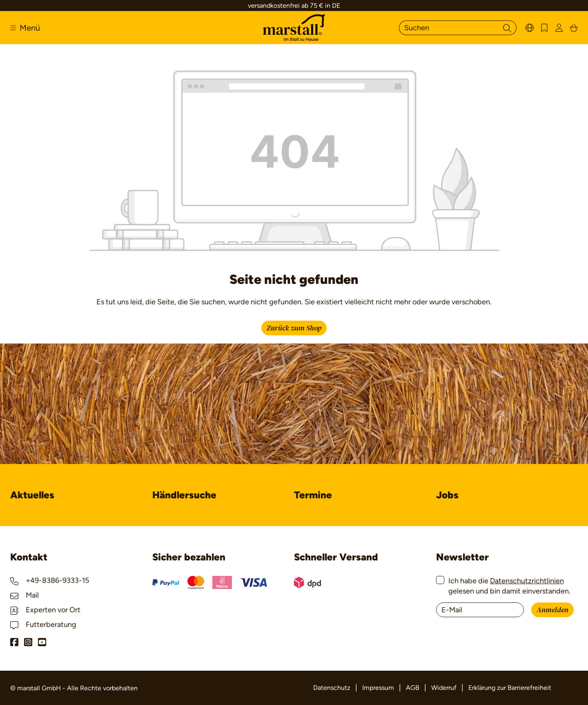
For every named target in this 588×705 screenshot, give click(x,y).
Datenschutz (332, 688)
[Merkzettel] (544, 28)
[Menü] (25, 28)
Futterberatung (43, 625)
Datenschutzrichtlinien (527, 581)
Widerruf (444, 688)
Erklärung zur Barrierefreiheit (510, 688)
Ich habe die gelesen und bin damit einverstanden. (509, 586)
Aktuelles (32, 495)
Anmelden (552, 610)
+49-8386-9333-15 (50, 580)
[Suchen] (449, 28)
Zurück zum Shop (294, 328)
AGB (413, 688)
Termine (313, 495)
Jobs (447, 495)
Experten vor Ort (45, 610)
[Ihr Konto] (559, 28)
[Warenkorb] (574, 28)
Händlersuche (184, 495)
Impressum (378, 688)
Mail (24, 595)
